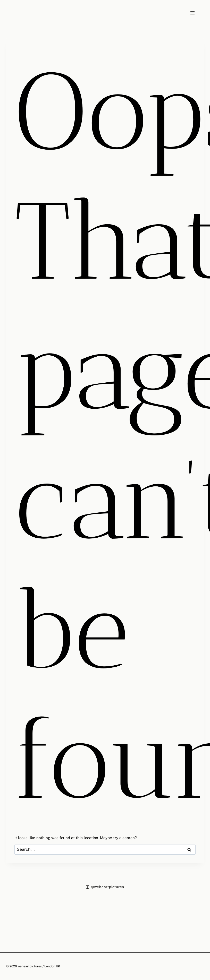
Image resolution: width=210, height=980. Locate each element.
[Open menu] (192, 13)
